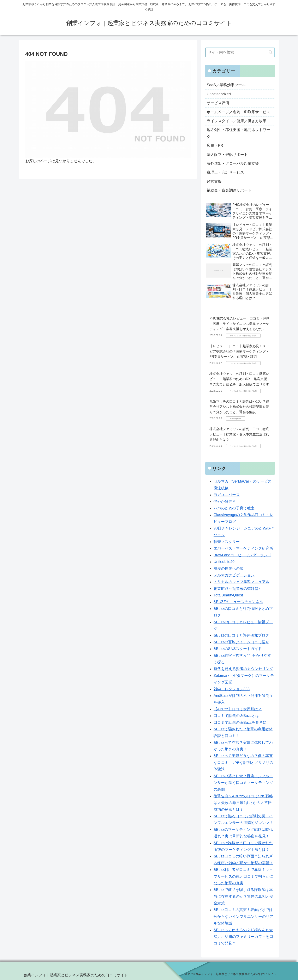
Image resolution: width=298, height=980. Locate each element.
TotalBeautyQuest (228, 595)
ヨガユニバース (227, 495)
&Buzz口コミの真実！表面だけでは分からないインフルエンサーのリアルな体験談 (243, 916)
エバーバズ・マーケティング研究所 (243, 548)
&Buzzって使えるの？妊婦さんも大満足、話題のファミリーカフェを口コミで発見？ (243, 937)
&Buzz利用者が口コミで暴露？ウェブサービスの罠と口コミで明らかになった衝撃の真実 (243, 876)
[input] (240, 52)
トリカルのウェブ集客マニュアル (242, 582)
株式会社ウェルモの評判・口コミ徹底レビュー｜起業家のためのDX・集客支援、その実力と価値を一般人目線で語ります (240, 379)
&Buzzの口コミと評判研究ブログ (241, 635)
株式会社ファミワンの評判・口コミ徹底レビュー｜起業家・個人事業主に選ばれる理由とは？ (239, 434)
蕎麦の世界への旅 (228, 569)
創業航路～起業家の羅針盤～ (238, 589)
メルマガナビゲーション (234, 575)
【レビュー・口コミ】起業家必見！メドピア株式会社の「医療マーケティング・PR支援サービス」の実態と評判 (239, 351)
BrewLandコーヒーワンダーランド (242, 555)
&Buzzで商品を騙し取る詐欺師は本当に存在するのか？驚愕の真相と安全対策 (243, 896)
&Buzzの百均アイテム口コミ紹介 (241, 642)
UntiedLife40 (224, 562)
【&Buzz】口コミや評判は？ (238, 709)
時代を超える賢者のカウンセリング (243, 669)
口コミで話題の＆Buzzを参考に (240, 722)
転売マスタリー (227, 542)
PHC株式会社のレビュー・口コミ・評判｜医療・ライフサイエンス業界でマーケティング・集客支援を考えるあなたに (239, 324)
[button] (271, 52)
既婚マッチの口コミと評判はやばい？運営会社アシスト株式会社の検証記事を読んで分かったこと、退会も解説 (239, 407)
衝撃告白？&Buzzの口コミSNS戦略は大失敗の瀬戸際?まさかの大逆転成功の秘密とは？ (243, 803)
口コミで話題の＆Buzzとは (236, 716)
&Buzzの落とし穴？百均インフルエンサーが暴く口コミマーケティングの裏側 (243, 783)
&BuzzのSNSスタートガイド (238, 649)
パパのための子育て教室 (234, 508)
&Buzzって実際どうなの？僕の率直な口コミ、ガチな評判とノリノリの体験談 (243, 762)
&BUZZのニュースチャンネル (238, 602)
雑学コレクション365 (232, 689)
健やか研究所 (225, 502)
